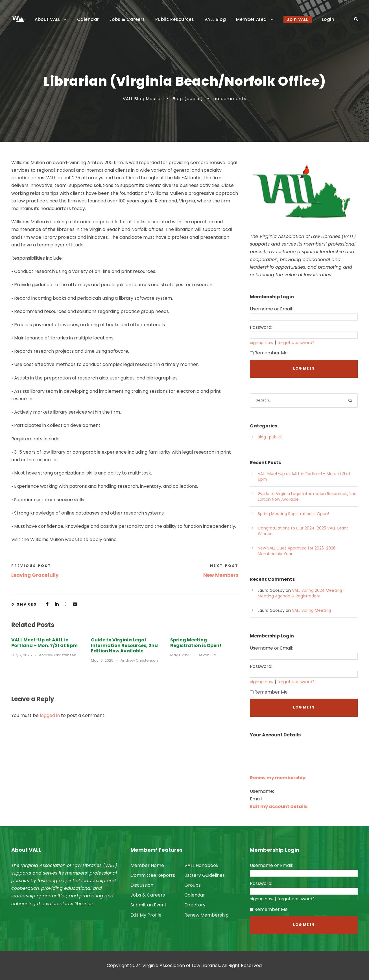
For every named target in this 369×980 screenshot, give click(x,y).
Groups (193, 885)
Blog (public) (188, 99)
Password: (261, 327)
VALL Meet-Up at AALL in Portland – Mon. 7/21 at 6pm (44, 643)
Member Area (251, 19)
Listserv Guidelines (205, 875)
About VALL (47, 19)
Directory (195, 905)
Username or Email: (271, 309)
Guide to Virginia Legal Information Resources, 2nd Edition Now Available (124, 645)
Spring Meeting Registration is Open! (196, 643)
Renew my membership (278, 778)
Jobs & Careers (127, 19)
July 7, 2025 (22, 655)
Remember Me (269, 353)
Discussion (142, 885)
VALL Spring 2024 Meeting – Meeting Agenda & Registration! (302, 593)
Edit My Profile (146, 915)
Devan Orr (207, 655)
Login (328, 19)
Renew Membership (207, 915)
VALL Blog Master (143, 99)
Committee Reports (153, 875)
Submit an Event (149, 905)
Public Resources (175, 19)
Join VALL (298, 19)
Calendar (88, 19)
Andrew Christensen (58, 655)
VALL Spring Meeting (311, 610)
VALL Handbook (201, 865)
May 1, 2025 (180, 655)
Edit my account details (279, 806)
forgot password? (296, 343)
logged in (50, 715)
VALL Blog (215, 19)
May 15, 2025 (102, 660)
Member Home (147, 865)
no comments (230, 99)
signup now (262, 343)
